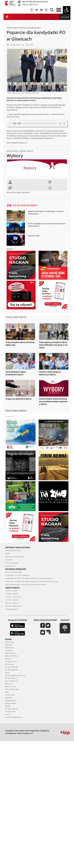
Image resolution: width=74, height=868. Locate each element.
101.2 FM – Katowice (12, 600)
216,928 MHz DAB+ (11, 609)
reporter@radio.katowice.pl (34, 2)
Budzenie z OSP (34, 236)
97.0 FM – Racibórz (12, 594)
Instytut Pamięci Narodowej (14, 557)
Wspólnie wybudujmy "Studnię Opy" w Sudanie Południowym (46, 213)
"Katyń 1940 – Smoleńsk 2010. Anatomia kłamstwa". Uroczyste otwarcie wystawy (31, 581)
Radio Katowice (12, 28)
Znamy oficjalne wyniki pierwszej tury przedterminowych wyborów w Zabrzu (53, 401)
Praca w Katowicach (12, 563)
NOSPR (7, 554)
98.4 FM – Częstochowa (13, 597)
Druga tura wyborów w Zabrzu (18, 399)
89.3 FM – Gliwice (11, 591)
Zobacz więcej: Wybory (16, 411)
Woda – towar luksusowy (13, 572)
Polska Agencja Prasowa (13, 550)
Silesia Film (9, 560)
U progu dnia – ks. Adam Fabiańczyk (17, 575)
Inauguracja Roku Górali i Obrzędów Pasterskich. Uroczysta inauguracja (29, 578)
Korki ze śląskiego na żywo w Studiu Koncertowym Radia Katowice (47, 225)
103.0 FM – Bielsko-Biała (13, 606)
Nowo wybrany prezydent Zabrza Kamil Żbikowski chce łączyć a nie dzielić (53, 345)
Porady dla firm (10, 566)
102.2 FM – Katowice (12, 603)
